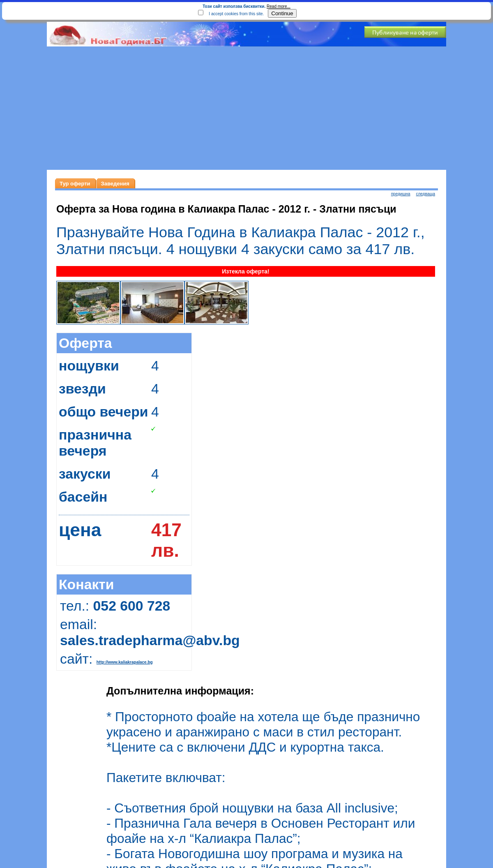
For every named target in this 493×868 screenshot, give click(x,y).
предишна (401, 194)
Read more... (279, 6)
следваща (425, 194)
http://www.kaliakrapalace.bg (125, 662)
